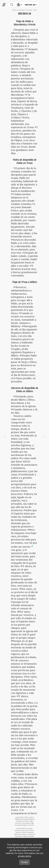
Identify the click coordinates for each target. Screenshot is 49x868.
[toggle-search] (12, 5)
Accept (24, 862)
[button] (32, 546)
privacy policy (24, 856)
